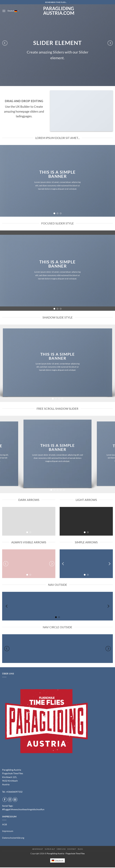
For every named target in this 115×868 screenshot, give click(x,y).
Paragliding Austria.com (57, 11)
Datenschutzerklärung (13, 838)
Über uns (61, 849)
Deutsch (13, 11)
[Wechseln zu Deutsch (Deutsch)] (57, 860)
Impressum (8, 831)
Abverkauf (38, 849)
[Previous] (5, 43)
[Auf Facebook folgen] (5, 800)
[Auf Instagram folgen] (10, 800)
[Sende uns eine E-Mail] (15, 800)
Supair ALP (50, 849)
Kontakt (72, 849)
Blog (80, 849)
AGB (5, 824)
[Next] (110, 43)
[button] (4, 11)
